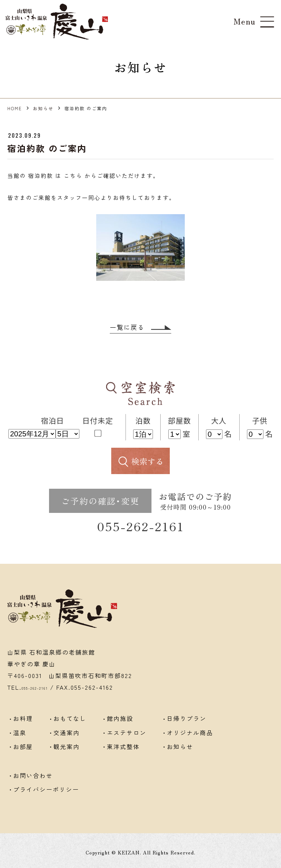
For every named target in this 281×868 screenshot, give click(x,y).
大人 (219, 421)
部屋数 (179, 421)
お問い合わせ (33, 775)
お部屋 (23, 749)
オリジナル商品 (190, 737)
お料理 (23, 725)
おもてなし (70, 725)
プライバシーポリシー (46, 787)
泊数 (143, 421)
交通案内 (67, 737)
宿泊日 (53, 421)
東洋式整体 (123, 749)
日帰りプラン (187, 725)
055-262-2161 (141, 531)
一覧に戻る (141, 328)
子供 (260, 421)
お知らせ (43, 108)
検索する (147, 462)
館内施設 (120, 725)
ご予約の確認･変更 (100, 502)
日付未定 (98, 426)
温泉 (20, 737)
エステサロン (127, 737)
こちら (73, 176)
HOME (15, 108)
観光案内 (67, 749)
